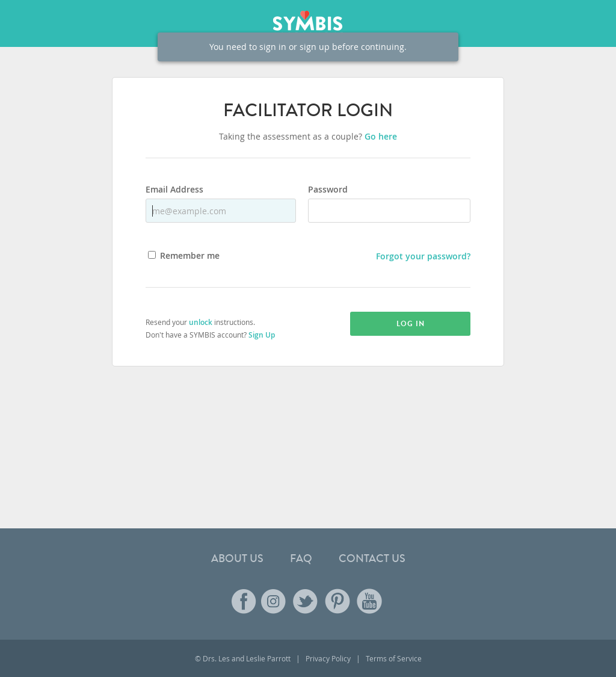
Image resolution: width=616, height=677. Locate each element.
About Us (237, 558)
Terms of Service (394, 658)
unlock (201, 322)
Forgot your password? (423, 256)
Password (328, 190)
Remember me (190, 256)
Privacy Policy (328, 658)
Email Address (174, 190)
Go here (381, 136)
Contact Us (372, 558)
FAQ (301, 558)
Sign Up (262, 335)
